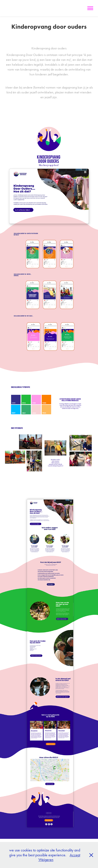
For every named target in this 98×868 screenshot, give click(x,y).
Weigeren (46, 860)
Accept (75, 855)
